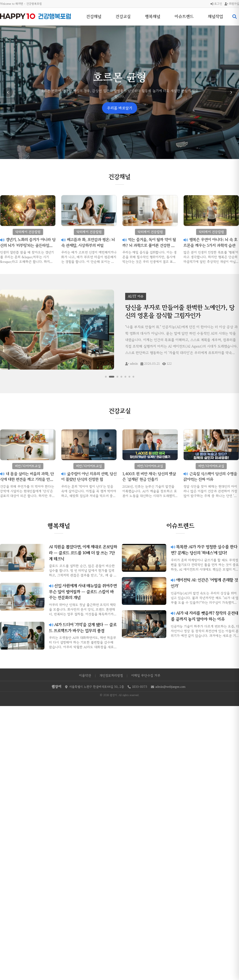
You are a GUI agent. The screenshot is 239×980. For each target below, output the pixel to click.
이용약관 (85, 675)
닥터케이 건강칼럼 (119, 97)
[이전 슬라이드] (8, 92)
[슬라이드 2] (112, 377)
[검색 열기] (235, 17)
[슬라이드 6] (129, 377)
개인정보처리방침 (111, 675)
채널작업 (215, 16)
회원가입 (232, 4)
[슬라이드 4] (121, 377)
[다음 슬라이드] (231, 92)
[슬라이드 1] (106, 377)
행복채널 (153, 16)
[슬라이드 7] (133, 377)
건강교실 (123, 16)
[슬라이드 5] (125, 377)
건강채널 (94, 16)
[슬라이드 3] (117, 377)
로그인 (216, 4)
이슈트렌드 (184, 16)
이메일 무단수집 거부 (146, 675)
